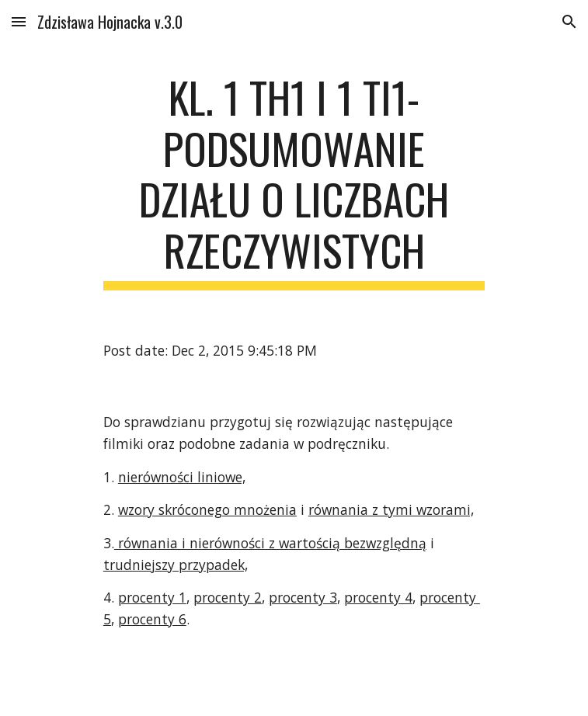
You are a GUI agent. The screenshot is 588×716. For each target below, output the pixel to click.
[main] (294, 181)
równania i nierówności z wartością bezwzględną (270, 543)
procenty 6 (152, 619)
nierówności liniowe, (182, 477)
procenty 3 (303, 597)
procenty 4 (378, 597)
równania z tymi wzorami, (391, 509)
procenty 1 (152, 597)
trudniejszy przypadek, (176, 565)
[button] (19, 21)
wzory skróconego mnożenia (207, 509)
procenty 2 (228, 597)
